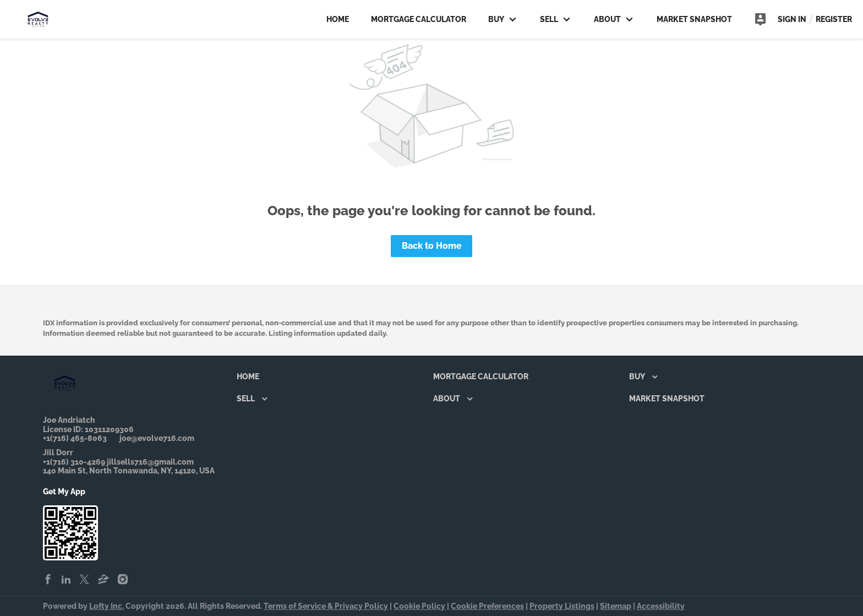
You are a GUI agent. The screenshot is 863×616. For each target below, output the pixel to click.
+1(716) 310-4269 (74, 462)
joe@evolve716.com (157, 438)
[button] (251, 379)
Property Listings (562, 606)
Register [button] (834, 19)
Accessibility (661, 606)
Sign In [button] (792, 19)
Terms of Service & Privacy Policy (326, 606)
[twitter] (84, 580)
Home (338, 19)
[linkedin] (66, 580)
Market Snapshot (694, 19)
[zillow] (103, 580)
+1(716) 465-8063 (75, 438)
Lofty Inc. (106, 606)
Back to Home (432, 246)
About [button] (613, 19)
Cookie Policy (419, 606)
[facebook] (48, 580)
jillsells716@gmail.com (150, 462)
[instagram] (123, 580)
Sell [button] (555, 19)
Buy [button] (502, 19)
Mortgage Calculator (419, 19)
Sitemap (616, 606)
